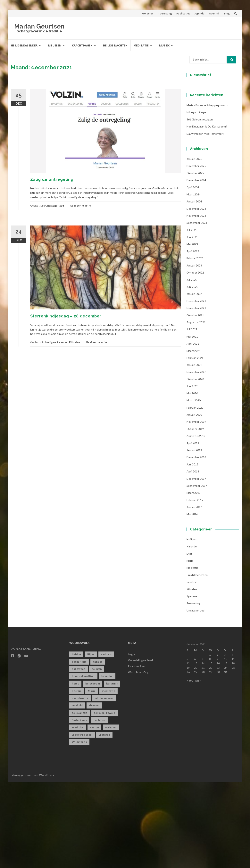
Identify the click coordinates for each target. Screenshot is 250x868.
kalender (62, 342)
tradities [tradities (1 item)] (78, 813)
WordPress (46, 861)
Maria (190, 647)
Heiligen (51, 342)
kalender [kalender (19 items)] (107, 762)
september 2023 (197, 309)
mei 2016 (192, 600)
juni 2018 (192, 550)
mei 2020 (192, 479)
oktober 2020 (195, 465)
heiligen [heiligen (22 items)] (97, 755)
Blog (227, 13)
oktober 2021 (195, 401)
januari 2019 (194, 536)
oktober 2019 (195, 515)
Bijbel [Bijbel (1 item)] (91, 740)
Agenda (200, 13)
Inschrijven (211, 156)
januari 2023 (194, 351)
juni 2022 (192, 373)
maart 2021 (194, 436)
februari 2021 (195, 443)
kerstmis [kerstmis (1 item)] (112, 769)
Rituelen (55, 45)
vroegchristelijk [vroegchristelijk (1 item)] (82, 820)
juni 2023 (192, 323)
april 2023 (193, 337)
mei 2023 (192, 330)
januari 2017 (194, 593)
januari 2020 (194, 500)
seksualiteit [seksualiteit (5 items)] (80, 798)
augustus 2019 (196, 522)
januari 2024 (194, 287)
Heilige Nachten (115, 45)
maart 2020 (194, 486)
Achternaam (201, 140)
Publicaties (183, 13)
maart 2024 (194, 280)
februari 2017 (195, 586)
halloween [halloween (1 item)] (79, 755)
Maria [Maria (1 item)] (92, 777)
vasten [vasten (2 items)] (94, 813)
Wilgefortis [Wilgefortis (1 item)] (79, 828)
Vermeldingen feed (140, 746)
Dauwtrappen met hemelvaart (205, 219)
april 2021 (193, 429)
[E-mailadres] (211, 120)
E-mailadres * (202, 114)
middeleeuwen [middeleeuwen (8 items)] (104, 784)
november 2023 (196, 302)
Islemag (16, 861)
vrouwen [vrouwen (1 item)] (104, 820)
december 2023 (196, 294)
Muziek (164, 45)
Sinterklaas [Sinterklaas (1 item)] (79, 806)
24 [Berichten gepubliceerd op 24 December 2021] (226, 753)
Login (131, 740)
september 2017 (197, 571)
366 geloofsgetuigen (200, 205)
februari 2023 (195, 344)
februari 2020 (195, 493)
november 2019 (196, 508)
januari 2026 (194, 245)
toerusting (193, 689)
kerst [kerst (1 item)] (75, 769)
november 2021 (196, 394)
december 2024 (196, 266)
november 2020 (196, 458)
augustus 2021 (196, 408)
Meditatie (141, 45)
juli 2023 (192, 316)
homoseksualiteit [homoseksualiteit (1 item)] (83, 762)
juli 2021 (192, 415)
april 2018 (193, 557)
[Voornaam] (211, 133)
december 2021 (196, 387)
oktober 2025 (195, 259)
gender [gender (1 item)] (98, 747)
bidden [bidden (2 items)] (76, 740)
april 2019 (193, 529)
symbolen (192, 682)
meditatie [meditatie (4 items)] (108, 777)
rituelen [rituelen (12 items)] (94, 791)
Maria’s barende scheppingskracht (208, 191)
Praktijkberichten (197, 661)
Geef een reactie (80, 206)
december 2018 (196, 543)
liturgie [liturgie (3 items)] (77, 777)
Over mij (214, 13)
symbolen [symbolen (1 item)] (99, 806)
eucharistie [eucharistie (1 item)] (79, 747)
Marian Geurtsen (39, 26)
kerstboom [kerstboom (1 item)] (93, 769)
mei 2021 (192, 422)
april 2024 (193, 273)
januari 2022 (194, 380)
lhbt (189, 639)
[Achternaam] (211, 146)
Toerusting (165, 13)
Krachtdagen (82, 45)
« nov (190, 766)
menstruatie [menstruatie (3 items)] (80, 784)
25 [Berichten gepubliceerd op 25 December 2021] (233, 753)
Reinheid (192, 668)
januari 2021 (194, 451)
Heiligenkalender (24, 45)
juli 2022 (192, 365)
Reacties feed (137, 752)
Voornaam (200, 127)
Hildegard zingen (197, 198)
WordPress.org (138, 758)
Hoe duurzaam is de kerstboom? (207, 212)
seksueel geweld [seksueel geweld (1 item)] (105, 798)
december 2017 (196, 564)
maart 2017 (194, 579)
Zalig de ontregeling (52, 179)
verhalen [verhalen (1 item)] (111, 813)
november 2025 (196, 252)
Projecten (147, 13)
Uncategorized (55, 206)
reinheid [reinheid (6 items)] (77, 791)
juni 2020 (192, 472)
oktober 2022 (195, 358)
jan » (198, 766)
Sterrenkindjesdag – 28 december (66, 316)
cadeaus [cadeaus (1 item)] (106, 740)
